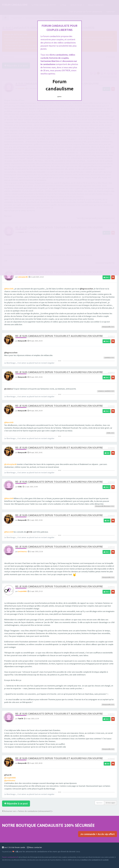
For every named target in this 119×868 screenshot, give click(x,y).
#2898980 (111, 406)
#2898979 (111, 372)
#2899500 (111, 516)
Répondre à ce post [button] (16, 803)
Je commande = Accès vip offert (98, 834)
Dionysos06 (106, 327)
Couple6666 (22, 591)
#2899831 (111, 714)
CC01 (108, 433)
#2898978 (111, 336)
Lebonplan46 (23, 277)
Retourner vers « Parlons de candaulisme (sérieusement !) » (27, 811)
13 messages (110, 803)
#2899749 (111, 547)
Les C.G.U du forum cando (14, 847)
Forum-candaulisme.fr (10, 857)
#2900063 (111, 759)
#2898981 (111, 448)
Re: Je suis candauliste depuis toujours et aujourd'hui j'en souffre (59, 336)
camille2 (107, 358)
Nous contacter (34, 847)
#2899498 (111, 482)
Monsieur (107, 506)
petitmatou (22, 551)
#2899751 (111, 587)
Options (99, 803)
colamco (101, 391)
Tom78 (20, 719)
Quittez (59, 97)
